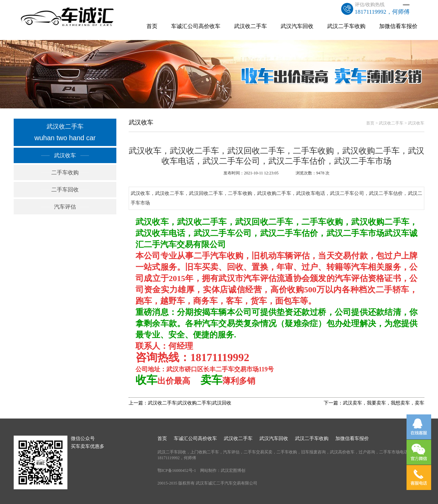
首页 (152, 26)
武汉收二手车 (250, 26)
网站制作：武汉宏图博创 (223, 470)
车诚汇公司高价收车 (196, 26)
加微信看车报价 (398, 26)
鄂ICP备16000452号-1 (177, 470)
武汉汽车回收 (297, 26)
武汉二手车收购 (346, 26)
